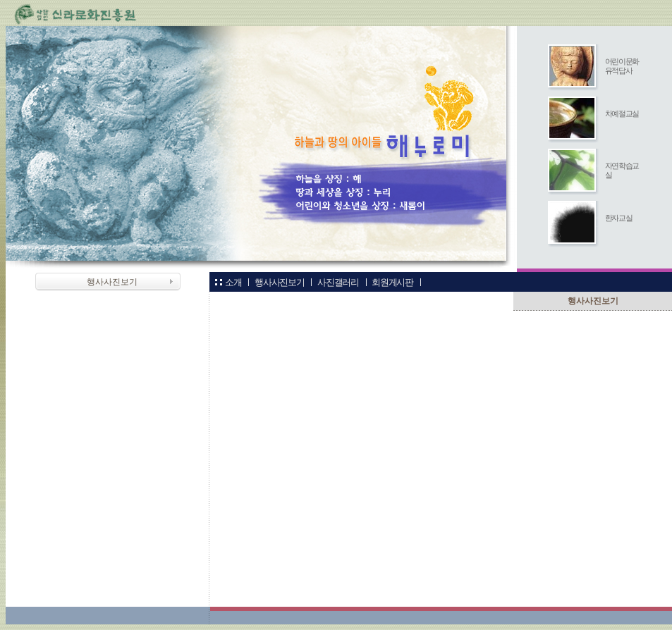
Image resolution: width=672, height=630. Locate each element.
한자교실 (619, 218)
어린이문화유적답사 (622, 66)
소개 (233, 282)
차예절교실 (622, 113)
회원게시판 (392, 282)
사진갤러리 (337, 282)
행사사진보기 (279, 282)
